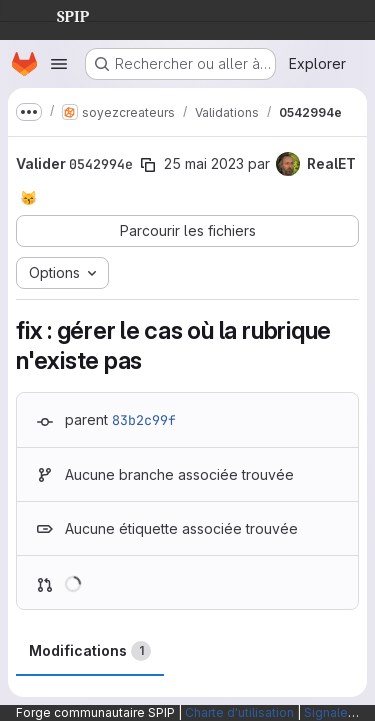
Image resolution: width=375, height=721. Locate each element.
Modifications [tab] (90, 651)
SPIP (57, 14)
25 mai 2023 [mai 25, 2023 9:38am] (204, 163)
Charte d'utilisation (239, 712)
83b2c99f (144, 420)
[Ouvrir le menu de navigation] (59, 64)
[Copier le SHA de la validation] (148, 165)
